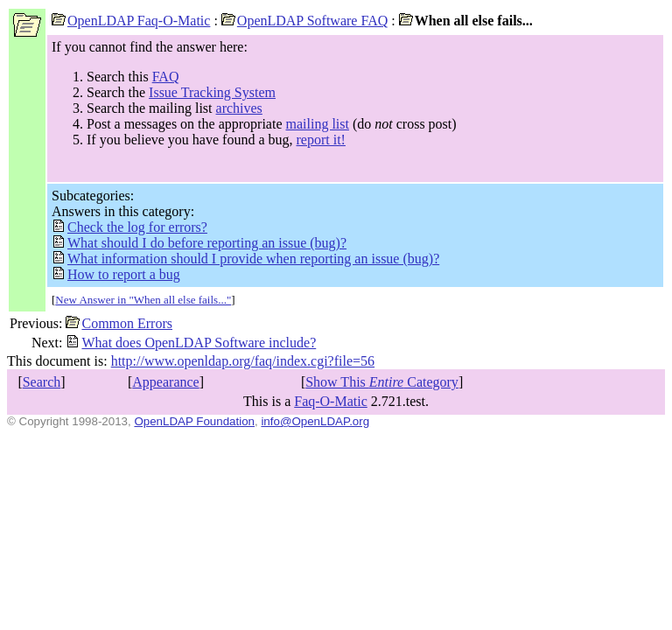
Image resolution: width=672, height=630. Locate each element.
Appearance (165, 382)
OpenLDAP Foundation (194, 421)
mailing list (318, 124)
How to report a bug (116, 274)
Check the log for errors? (129, 227)
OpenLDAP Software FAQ (304, 21)
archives (239, 108)
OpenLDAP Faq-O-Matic (131, 21)
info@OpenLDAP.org (315, 421)
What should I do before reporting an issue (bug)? (199, 243)
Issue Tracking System (212, 92)
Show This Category (382, 382)
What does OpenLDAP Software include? (191, 343)
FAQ (166, 77)
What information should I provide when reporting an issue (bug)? (245, 259)
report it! (320, 140)
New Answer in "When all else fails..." (143, 300)
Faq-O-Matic (331, 401)
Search (42, 382)
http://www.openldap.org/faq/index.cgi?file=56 (243, 361)
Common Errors (119, 323)
